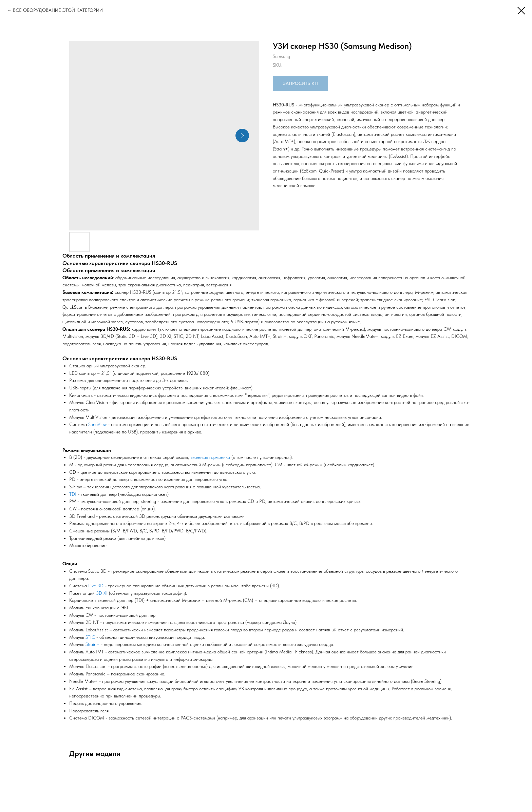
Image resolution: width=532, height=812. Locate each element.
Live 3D (96, 586)
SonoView (97, 424)
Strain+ (92, 644)
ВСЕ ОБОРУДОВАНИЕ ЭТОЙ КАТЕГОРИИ (58, 10)
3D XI (102, 593)
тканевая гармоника (210, 457)
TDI (73, 494)
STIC (90, 637)
